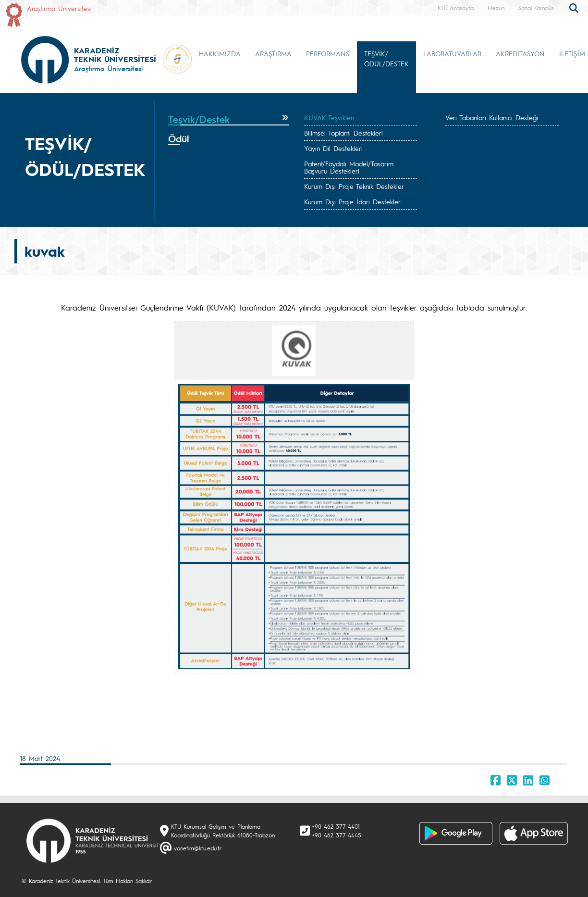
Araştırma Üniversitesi (59, 8)
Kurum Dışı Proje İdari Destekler (352, 201)
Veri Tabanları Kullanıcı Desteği (492, 117)
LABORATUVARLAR (452, 53)
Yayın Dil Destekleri (333, 148)
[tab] (228, 120)
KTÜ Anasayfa (456, 8)
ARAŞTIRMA (273, 53)
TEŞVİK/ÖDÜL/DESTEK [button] (386, 58)
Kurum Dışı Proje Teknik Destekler (354, 186)
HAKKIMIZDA (220, 53)
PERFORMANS (328, 53)
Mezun (496, 8)
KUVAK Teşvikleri (329, 117)
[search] (575, 7)
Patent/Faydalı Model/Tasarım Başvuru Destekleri (349, 167)
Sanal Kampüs (536, 8)
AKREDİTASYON (520, 53)
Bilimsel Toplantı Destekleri (343, 133)
